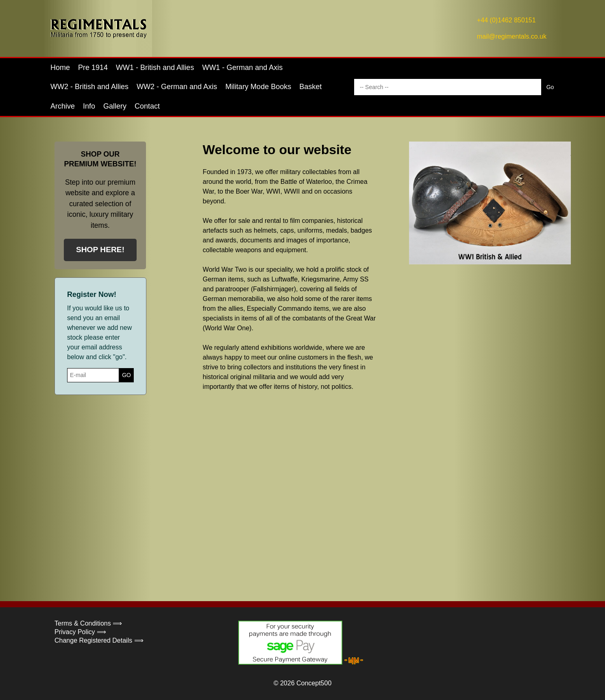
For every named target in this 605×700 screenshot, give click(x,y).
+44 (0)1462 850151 (506, 20)
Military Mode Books (258, 87)
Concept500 (314, 683)
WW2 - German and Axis (177, 87)
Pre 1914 (93, 68)
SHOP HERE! (100, 250)
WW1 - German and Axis (242, 68)
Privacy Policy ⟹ (80, 632)
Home (60, 68)
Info (89, 106)
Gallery (115, 106)
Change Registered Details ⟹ (99, 640)
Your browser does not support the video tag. (366, 483)
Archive (63, 106)
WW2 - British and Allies (89, 87)
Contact (147, 106)
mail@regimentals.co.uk (512, 36)
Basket (310, 87)
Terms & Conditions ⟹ (88, 623)
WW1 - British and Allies (155, 68)
